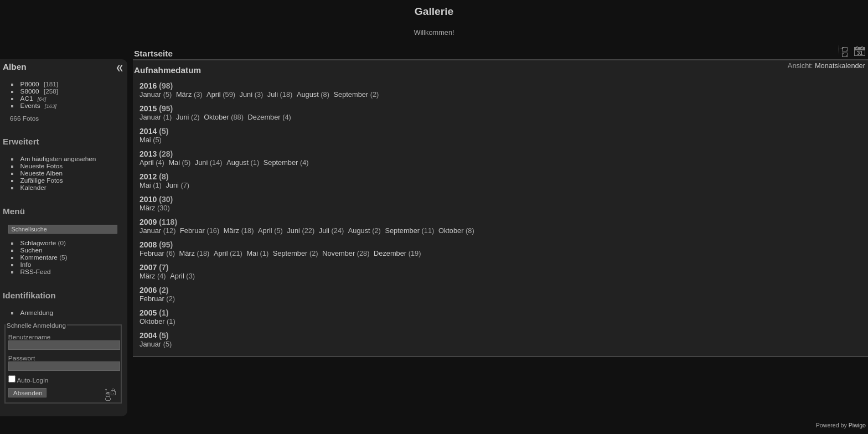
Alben (15, 67)
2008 (148, 245)
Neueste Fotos (42, 166)
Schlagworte (38, 243)
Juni (246, 94)
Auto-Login (29, 380)
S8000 (30, 91)
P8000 (30, 84)
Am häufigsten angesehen (58, 159)
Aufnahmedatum (167, 70)
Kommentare (39, 257)
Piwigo (857, 425)
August (308, 94)
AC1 (27, 98)
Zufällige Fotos (42, 180)
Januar (150, 94)
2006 (148, 290)
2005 (148, 313)
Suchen (32, 250)
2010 (148, 199)
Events (30, 105)
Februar (192, 231)
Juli (273, 94)
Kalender (33, 187)
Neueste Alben (42, 173)
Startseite (153, 53)
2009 (148, 222)
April (214, 94)
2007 (148, 267)
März (184, 94)
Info (26, 264)
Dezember (264, 117)
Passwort (22, 358)
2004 (148, 335)
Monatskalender (840, 66)
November (339, 253)
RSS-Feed (36, 272)
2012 (148, 177)
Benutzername (30, 337)
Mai (145, 140)
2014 (148, 131)
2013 (148, 154)
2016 (148, 86)
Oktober (216, 117)
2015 (148, 108)
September (351, 94)
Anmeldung (37, 312)
